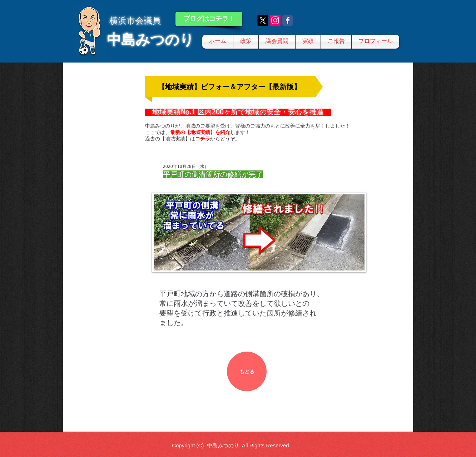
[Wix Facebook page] (288, 20)
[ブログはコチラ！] (209, 19)
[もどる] (247, 371)
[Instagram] (275, 20)
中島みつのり (150, 40)
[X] (263, 20)
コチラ (203, 139)
